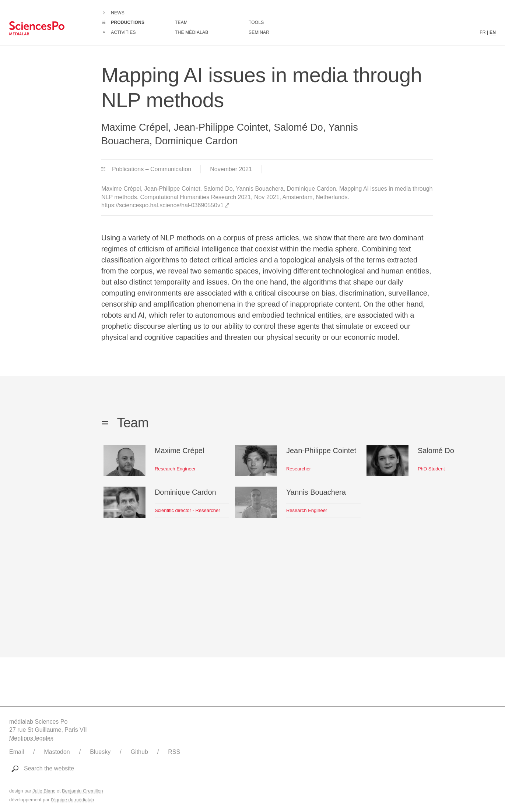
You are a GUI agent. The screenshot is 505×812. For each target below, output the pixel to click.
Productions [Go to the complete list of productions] (128, 22)
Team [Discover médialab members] (181, 22)
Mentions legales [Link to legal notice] (31, 738)
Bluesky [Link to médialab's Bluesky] (100, 752)
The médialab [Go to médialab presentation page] (192, 32)
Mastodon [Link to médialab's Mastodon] (57, 752)
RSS (174, 752)
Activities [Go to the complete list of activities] (123, 32)
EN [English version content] (493, 32)
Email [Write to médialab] (17, 752)
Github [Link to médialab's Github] (139, 752)
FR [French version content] (483, 32)
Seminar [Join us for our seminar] (259, 32)
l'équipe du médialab (72, 800)
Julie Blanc (44, 791)
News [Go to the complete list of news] (118, 13)
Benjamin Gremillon (83, 791)
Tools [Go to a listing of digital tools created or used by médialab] (256, 22)
